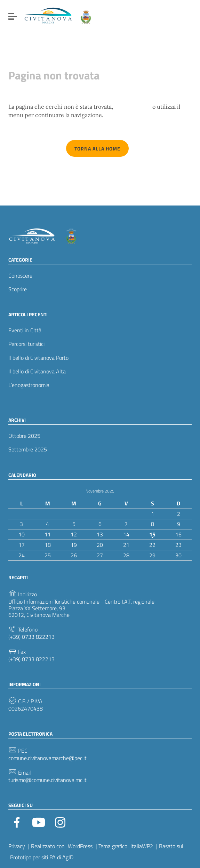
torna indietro (133, 107)
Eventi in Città (25, 330)
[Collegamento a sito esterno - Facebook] (17, 822)
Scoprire (18, 289)
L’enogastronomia (29, 385)
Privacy (17, 846)
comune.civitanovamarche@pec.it (47, 758)
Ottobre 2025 (24, 436)
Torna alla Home (97, 149)
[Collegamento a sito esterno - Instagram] (60, 822)
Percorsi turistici (26, 344)
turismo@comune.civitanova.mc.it (47, 780)
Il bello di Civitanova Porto (38, 358)
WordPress (80, 846)
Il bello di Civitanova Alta (37, 371)
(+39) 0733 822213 (31, 637)
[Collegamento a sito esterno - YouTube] (39, 822)
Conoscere (20, 276)
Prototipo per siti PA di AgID (42, 857)
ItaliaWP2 (142, 846)
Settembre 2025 (28, 449)
